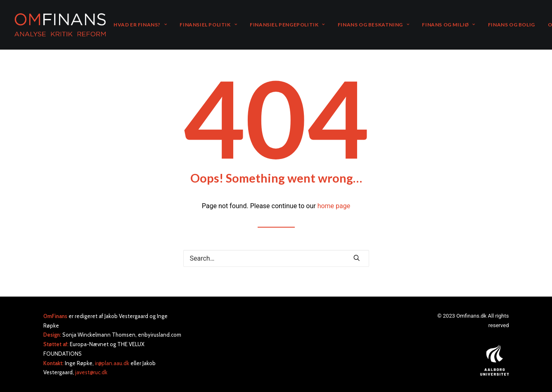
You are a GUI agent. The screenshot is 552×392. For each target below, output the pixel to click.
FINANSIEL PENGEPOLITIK (287, 25)
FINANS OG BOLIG (512, 25)
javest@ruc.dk (91, 372)
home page (334, 206)
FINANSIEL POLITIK (208, 25)
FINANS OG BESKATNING (373, 25)
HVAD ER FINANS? (140, 25)
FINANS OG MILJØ (448, 25)
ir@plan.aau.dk (112, 363)
